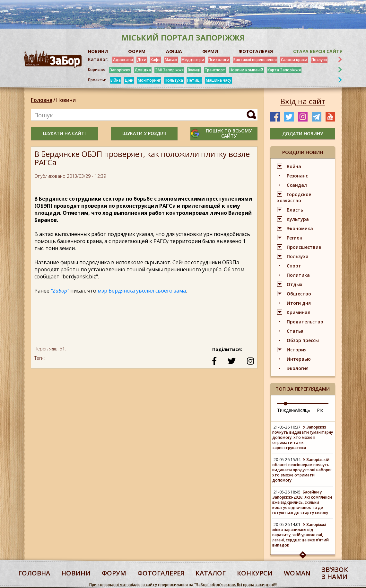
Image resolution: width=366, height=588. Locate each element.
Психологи (219, 60)
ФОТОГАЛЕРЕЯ (256, 51)
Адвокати (123, 60)
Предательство (305, 322)
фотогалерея (161, 573)
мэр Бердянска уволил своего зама (142, 291)
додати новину (303, 134)
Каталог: (98, 59)
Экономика (300, 228)
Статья (295, 331)
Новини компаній (246, 70)
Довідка (143, 70)
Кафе (156, 60)
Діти (142, 60)
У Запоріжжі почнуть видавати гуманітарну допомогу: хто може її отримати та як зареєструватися (303, 437)
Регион (295, 238)
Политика (298, 275)
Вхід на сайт (303, 101)
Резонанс (297, 176)
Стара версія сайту (318, 51)
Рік (320, 410)
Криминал (299, 312)
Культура (298, 219)
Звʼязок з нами (335, 573)
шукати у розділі (144, 133)
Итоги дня (299, 303)
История (297, 350)
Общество (299, 294)
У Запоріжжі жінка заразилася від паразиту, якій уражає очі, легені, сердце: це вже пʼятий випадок (301, 535)
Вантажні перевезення (255, 60)
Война (294, 166)
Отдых (295, 284)
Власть (295, 210)
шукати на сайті (64, 133)
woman (297, 573)
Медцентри (193, 60)
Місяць (303, 410)
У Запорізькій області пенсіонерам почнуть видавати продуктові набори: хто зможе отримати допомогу (302, 470)
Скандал (297, 185)
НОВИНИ (98, 51)
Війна (116, 80)
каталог (211, 573)
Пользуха (174, 80)
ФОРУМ (137, 51)
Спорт (294, 266)
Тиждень (287, 410)
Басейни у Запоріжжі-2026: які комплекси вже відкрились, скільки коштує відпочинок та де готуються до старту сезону (302, 502)
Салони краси (294, 60)
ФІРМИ (210, 51)
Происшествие (304, 247)
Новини (66, 100)
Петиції (194, 80)
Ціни (129, 80)
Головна (42, 100)
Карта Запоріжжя (284, 70)
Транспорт (215, 70)
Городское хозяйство (294, 197)
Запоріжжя (120, 70)
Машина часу (218, 80)
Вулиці (194, 70)
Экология (298, 368)
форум (114, 573)
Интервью (299, 359)
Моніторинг (149, 80)
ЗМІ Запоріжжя (169, 70)
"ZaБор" (60, 291)
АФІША (174, 51)
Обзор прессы (303, 340)
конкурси (255, 573)
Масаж (171, 60)
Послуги (319, 60)
